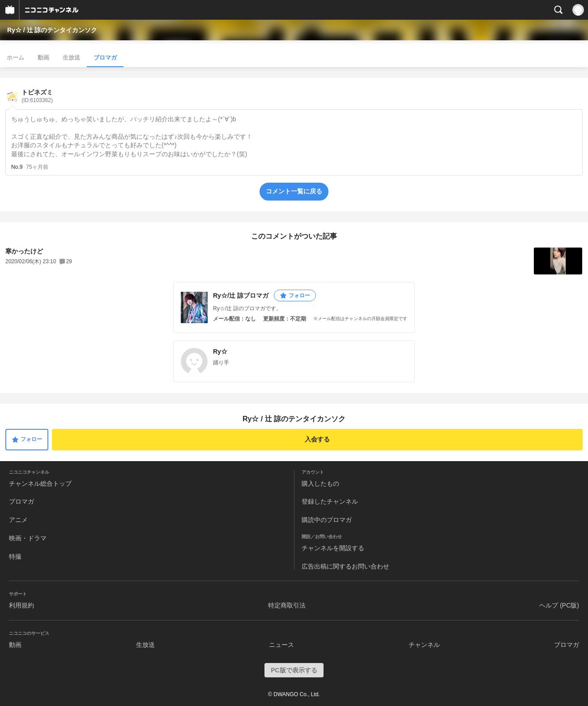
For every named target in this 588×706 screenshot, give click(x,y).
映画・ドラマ (28, 538)
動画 (43, 58)
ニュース (281, 645)
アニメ (18, 520)
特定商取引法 (287, 605)
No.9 (17, 167)
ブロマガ (105, 58)
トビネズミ (37, 96)
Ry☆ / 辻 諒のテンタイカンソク (52, 30)
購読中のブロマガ (327, 520)
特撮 (15, 556)
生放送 (71, 58)
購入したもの (320, 484)
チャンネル (424, 645)
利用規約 (21, 605)
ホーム (15, 58)
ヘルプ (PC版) (559, 605)
